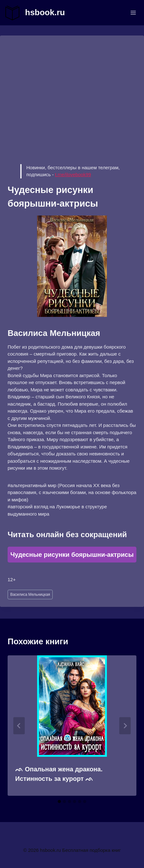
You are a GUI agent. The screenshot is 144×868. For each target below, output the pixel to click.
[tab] (59, 801)
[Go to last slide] (19, 726)
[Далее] (125, 726)
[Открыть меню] (133, 13)
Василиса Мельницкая (30, 595)
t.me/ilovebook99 (73, 174)
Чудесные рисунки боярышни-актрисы (72, 555)
